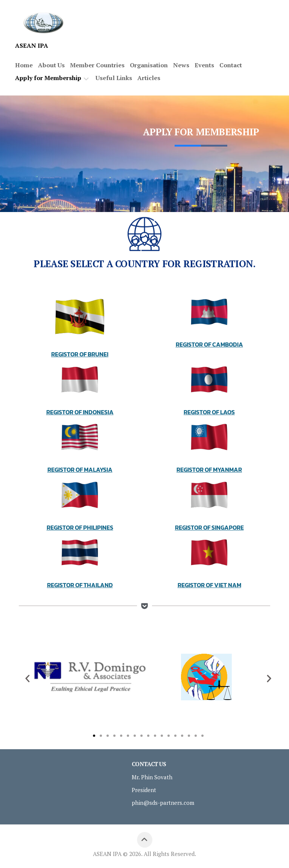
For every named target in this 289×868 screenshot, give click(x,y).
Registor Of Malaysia (80, 470)
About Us (51, 65)
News (181, 65)
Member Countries (97, 65)
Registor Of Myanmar (209, 470)
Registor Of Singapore (209, 527)
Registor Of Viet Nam (209, 585)
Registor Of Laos (209, 412)
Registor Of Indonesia (80, 412)
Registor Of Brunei (80, 354)
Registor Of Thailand (80, 585)
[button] (27, 679)
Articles (149, 78)
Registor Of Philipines (80, 527)
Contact (231, 65)
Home (24, 65)
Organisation (149, 65)
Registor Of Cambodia (209, 344)
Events (204, 65)
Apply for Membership (48, 78)
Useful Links (114, 78)
